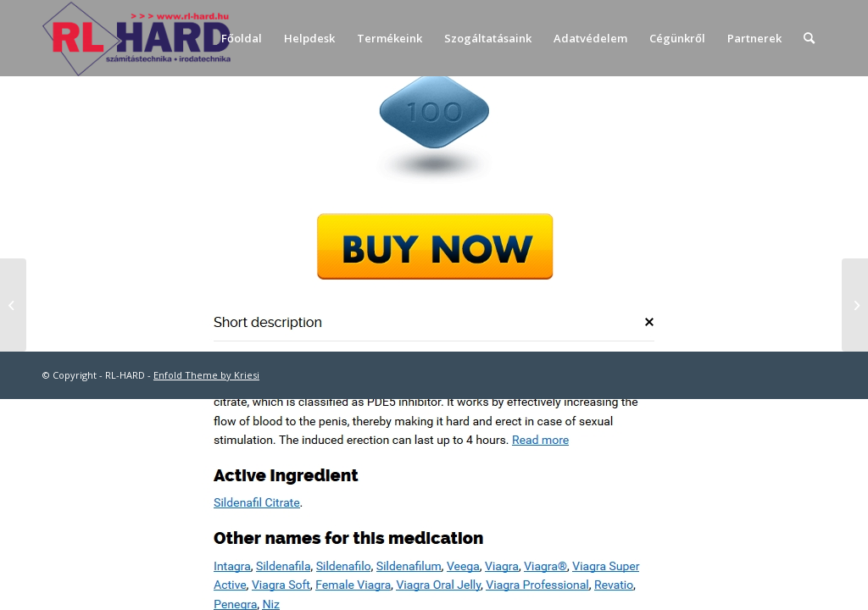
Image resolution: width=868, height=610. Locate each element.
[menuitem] (242, 38)
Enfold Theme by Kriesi (206, 375)
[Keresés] (809, 38)
